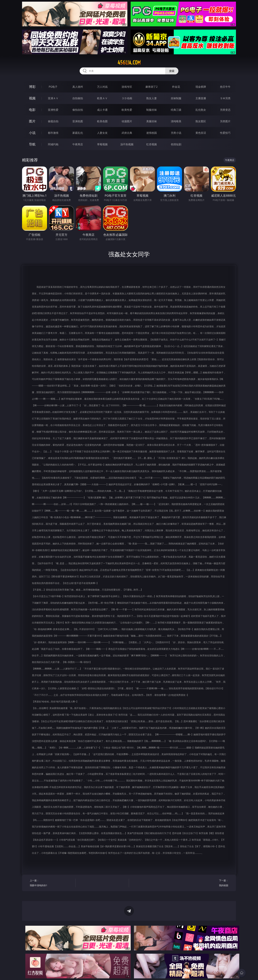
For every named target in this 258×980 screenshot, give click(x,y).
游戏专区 (127, 87)
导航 (32, 144)
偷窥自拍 (53, 121)
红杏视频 (152, 144)
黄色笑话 (201, 133)
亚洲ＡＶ (53, 98)
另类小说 (176, 133)
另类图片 (225, 121)
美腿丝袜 (152, 121)
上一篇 (51, 883)
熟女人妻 (152, 98)
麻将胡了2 (151, 87)
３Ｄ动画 (127, 98)
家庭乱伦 (78, 133)
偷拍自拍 (78, 110)
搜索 (172, 71)
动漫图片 (127, 121)
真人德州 (78, 87)
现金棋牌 (201, 87)
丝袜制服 (176, 98)
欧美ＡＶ (102, 98)
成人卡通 (102, 110)
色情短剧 (176, 144)
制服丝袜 (152, 110)
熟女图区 (201, 121)
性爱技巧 (225, 133)
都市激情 (53, 133)
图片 (32, 121)
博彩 (32, 87)
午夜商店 (78, 144)
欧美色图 (102, 121)
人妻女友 (102, 133)
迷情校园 (152, 133)
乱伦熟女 (201, 110)
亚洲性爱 (53, 110)
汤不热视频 (127, 144)
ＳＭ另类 (225, 98)
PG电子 (53, 87)
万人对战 (102, 87)
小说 (32, 133)
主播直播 (201, 98)
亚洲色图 (78, 121)
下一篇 (207, 883)
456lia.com (129, 63)
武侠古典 (127, 133)
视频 (32, 98)
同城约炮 (53, 144)
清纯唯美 (176, 121)
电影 (32, 110)
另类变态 (225, 110)
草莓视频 (102, 144)
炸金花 (176, 87)
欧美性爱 (127, 110)
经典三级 (176, 110)
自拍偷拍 (78, 98)
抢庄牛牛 (225, 87)
